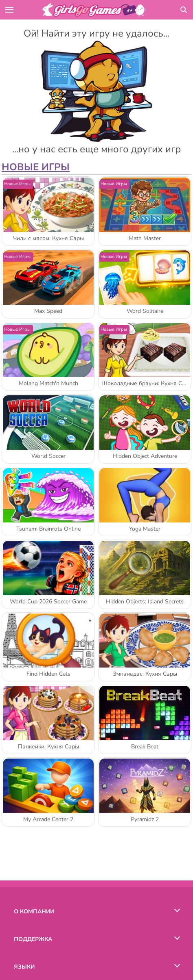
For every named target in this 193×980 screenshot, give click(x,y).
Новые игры (36, 167)
